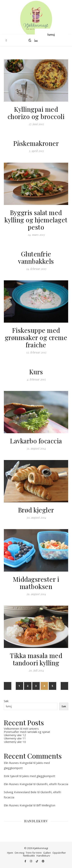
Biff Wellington (46, 805)
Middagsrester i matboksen (36, 583)
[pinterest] (43, 861)
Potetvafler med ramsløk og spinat (27, 732)
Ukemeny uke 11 (15, 738)
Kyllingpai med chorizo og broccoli (36, 113)
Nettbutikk (29, 856)
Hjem (10, 853)
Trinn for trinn (34, 853)
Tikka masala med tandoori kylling (36, 659)
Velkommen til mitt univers (21, 728)
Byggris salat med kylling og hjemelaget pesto (36, 220)
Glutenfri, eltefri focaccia (52, 784)
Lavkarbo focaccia (36, 441)
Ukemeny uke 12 (15, 735)
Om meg (19, 853)
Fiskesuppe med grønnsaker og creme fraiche (36, 337)
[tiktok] (37, 861)
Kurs (36, 372)
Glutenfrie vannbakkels (36, 257)
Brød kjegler (36, 510)
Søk (6, 701)
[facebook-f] (26, 861)
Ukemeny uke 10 (15, 742)
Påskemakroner (36, 143)
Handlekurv (43, 856)
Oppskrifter (59, 853)
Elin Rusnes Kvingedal (18, 763)
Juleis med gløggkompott (39, 776)
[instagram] (31, 861)
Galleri (47, 853)
